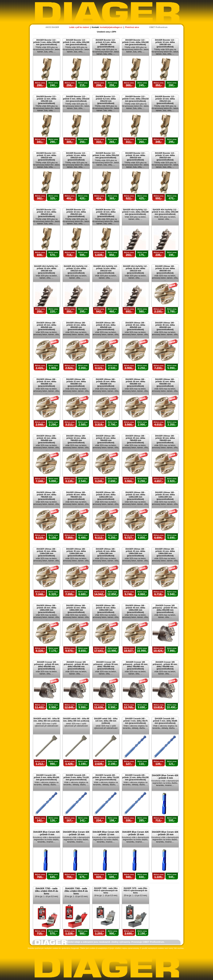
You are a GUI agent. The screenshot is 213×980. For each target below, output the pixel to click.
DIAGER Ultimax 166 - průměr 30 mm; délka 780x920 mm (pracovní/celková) (165, 439)
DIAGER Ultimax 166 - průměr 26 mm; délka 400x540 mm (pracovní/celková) (106, 326)
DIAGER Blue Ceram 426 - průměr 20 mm (165, 833)
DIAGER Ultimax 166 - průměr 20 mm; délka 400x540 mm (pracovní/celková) (46, 326)
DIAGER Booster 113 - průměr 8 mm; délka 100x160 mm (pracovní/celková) (135, 42)
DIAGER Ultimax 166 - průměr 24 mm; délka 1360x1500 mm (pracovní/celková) (165, 552)
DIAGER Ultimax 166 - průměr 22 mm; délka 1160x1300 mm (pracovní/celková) (135, 496)
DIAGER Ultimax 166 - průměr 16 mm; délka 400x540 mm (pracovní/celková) (165, 270)
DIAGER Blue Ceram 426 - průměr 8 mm (46, 833)
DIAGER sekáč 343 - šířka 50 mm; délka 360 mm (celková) (47, 720)
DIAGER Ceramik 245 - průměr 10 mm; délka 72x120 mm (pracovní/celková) (106, 777)
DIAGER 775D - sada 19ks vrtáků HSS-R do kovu (46, 891)
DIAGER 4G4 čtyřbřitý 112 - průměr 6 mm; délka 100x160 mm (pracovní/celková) (135, 212)
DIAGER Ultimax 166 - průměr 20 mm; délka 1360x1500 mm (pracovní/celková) (135, 552)
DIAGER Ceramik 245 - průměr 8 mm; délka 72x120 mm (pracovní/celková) (76, 777)
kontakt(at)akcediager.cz (111, 27)
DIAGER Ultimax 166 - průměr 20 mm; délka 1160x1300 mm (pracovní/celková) (106, 496)
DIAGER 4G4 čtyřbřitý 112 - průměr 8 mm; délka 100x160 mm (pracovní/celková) (165, 212)
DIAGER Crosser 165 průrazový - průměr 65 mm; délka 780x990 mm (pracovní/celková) (136, 665)
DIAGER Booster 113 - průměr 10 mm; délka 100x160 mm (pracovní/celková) (165, 43)
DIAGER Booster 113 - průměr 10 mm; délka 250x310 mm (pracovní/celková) (135, 156)
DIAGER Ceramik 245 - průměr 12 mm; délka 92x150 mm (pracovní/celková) (135, 777)
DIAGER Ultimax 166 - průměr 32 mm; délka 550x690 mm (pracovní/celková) (165, 383)
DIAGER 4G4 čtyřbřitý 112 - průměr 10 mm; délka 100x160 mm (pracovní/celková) (47, 270)
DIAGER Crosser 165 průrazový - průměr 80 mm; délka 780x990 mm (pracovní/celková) (165, 665)
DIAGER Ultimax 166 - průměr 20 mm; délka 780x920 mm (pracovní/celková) (106, 439)
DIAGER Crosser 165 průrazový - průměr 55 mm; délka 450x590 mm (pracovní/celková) (165, 609)
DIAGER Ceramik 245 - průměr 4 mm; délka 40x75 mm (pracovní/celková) (136, 721)
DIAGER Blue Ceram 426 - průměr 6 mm (165, 777)
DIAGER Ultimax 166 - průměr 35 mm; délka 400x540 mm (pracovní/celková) (135, 326)
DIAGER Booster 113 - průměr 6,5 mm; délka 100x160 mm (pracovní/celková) (106, 43)
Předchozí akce (132, 27)
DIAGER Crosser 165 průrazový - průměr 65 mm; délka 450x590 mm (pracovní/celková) (47, 665)
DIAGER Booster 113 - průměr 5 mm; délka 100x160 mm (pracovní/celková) (46, 42)
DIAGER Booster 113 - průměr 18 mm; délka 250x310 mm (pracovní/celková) (106, 213)
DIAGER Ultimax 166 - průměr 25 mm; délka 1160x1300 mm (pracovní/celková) (165, 496)
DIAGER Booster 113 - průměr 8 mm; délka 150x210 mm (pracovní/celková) (135, 99)
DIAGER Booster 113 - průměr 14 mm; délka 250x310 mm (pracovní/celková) (46, 213)
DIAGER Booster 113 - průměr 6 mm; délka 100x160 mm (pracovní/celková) (76, 42)
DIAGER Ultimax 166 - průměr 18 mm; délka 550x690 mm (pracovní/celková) (46, 383)
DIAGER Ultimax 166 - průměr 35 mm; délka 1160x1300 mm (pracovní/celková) (76, 552)
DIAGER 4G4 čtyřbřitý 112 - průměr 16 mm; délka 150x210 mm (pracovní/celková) (136, 270)
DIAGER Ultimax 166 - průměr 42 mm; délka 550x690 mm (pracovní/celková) (46, 439)
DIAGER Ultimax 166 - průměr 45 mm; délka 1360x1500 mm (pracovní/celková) (135, 609)
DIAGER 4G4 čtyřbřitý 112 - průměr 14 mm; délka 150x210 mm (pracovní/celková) (106, 270)
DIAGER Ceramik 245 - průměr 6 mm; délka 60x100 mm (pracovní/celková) (46, 777)
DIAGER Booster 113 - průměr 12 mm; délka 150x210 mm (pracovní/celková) (46, 156)
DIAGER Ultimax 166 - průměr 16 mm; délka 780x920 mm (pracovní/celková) (76, 439)
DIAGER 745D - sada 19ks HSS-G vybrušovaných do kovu (106, 891)
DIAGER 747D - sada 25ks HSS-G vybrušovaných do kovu (135, 891)
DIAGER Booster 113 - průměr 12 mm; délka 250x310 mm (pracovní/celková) (165, 156)
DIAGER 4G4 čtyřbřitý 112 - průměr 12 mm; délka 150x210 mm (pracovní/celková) (76, 270)
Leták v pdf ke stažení (79, 27)
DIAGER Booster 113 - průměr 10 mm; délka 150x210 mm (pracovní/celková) (165, 100)
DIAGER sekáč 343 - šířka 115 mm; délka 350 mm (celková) (106, 721)
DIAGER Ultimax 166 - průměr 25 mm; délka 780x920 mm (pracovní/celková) (135, 439)
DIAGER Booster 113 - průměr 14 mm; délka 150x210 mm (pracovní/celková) (76, 156)
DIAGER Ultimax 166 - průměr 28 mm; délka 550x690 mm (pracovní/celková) (135, 383)
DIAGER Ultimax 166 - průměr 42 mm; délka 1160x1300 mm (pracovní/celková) (106, 552)
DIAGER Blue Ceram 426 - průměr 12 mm (106, 833)
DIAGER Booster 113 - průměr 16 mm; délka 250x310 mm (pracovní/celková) (76, 213)
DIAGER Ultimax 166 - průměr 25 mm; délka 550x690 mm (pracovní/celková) (106, 383)
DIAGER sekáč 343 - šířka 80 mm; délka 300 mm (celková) (76, 720)
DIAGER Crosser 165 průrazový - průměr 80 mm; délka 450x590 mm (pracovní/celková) (76, 665)
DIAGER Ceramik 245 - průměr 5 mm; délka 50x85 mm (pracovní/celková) (165, 721)
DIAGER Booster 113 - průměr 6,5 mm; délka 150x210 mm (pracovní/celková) (106, 100)
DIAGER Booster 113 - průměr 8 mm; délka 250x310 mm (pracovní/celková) (106, 155)
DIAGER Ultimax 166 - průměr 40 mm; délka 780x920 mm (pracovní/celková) (76, 496)
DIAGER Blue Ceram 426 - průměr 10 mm (76, 833)
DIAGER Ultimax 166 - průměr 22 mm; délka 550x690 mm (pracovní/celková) (76, 383)
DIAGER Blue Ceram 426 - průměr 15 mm (135, 833)
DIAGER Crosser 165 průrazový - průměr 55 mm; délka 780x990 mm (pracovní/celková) (106, 665)
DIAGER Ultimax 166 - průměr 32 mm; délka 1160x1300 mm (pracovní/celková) (46, 552)
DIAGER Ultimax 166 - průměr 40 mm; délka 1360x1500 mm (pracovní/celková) (106, 609)
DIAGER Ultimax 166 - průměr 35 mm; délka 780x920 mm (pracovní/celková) (46, 496)
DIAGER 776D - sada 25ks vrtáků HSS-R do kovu (76, 891)
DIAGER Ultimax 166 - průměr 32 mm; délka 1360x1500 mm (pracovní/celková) (76, 609)
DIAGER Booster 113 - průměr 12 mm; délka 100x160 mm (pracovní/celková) (46, 100)
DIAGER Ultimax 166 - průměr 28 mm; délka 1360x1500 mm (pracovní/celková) (46, 609)
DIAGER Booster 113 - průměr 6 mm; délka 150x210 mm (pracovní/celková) (76, 99)
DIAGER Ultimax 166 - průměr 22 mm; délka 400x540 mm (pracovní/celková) (76, 326)
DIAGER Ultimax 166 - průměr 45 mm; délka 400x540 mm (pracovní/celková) (165, 326)
